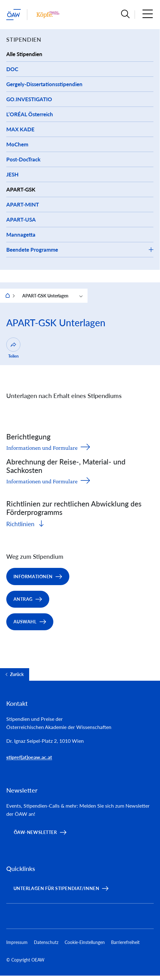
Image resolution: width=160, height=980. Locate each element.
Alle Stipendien (24, 54)
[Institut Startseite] (48, 15)
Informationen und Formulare (42, 448)
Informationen (33, 576)
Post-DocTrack (23, 159)
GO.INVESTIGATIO (29, 99)
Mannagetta (21, 235)
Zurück (17, 674)
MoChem (17, 144)
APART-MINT (23, 204)
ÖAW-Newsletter (35, 832)
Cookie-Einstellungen (85, 942)
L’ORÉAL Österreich (30, 114)
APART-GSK (21, 189)
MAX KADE (20, 129)
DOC (12, 69)
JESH (12, 174)
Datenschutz (46, 942)
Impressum (17, 942)
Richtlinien (21, 524)
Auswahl (25, 622)
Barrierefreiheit (125, 942)
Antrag (23, 599)
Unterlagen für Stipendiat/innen (56, 888)
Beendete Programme (32, 250)
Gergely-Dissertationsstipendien (44, 84)
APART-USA (21, 220)
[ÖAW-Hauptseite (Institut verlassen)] (13, 15)
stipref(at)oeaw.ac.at (29, 757)
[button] (125, 15)
